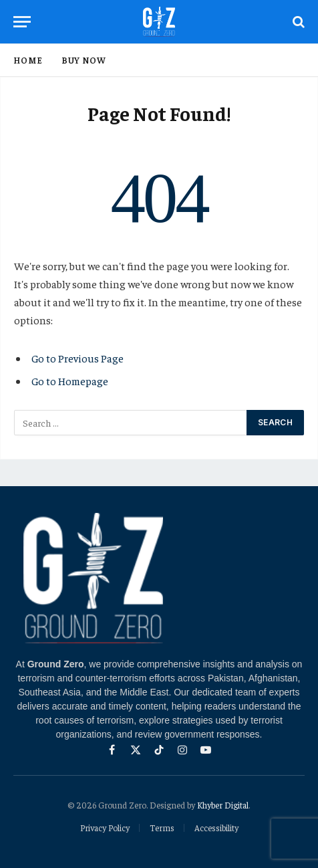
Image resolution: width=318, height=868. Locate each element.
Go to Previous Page (77, 358)
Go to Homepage (70, 381)
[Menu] (22, 22)
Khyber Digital (223, 805)
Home (28, 60)
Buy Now (84, 60)
